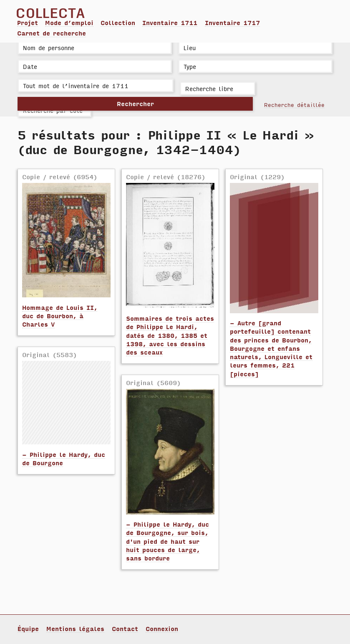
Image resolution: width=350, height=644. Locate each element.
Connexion (162, 629)
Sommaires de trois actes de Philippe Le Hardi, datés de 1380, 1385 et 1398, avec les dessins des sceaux (170, 335)
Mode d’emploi (69, 23)
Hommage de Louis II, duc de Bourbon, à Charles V (60, 316)
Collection (118, 23)
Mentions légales (75, 629)
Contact (125, 629)
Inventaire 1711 (170, 23)
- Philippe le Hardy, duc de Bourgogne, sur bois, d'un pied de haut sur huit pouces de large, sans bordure (167, 541)
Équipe (28, 629)
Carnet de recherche (52, 33)
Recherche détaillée (294, 104)
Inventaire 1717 (232, 23)
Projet (28, 23)
